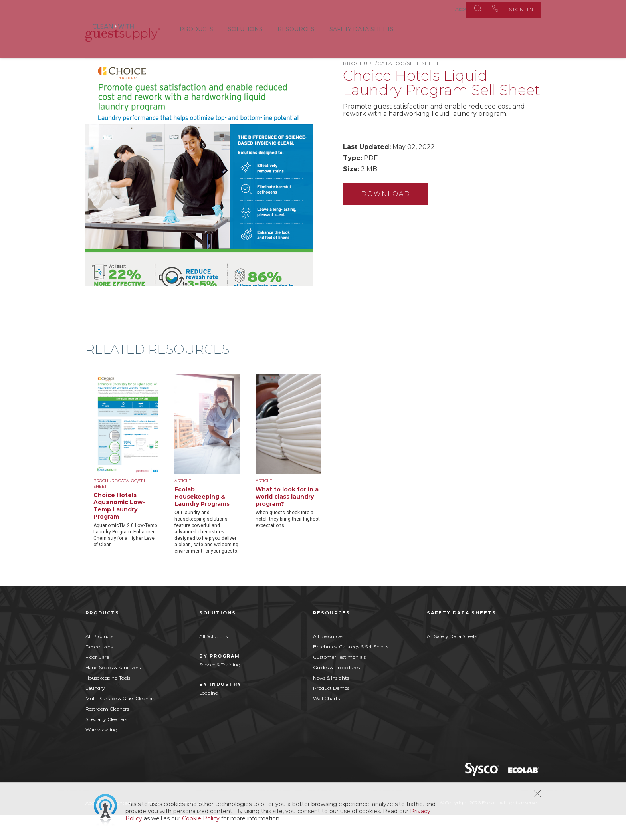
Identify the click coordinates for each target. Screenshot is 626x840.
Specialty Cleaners (106, 744)
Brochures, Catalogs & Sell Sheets (351, 671)
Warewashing (101, 754)
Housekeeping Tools (108, 702)
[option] (134, 486)
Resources (296, 28)
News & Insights (331, 702)
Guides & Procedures (336, 692)
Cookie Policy (201, 818)
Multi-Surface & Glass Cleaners (120, 723)
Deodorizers (99, 671)
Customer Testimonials (339, 682)
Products (196, 28)
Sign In (516, 8)
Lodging (209, 718)
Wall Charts (326, 723)
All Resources (328, 661)
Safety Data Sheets (362, 28)
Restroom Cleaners (107, 734)
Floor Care (97, 682)
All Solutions (213, 661)
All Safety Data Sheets (452, 661)
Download (389, 215)
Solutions (245, 28)
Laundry (95, 713)
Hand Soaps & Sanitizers (113, 692)
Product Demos (331, 713)
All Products (99, 661)
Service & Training (220, 689)
